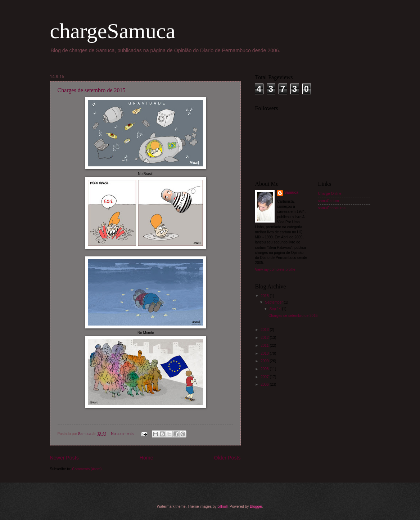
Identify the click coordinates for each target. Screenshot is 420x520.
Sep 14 (276, 309)
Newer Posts (64, 458)
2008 (265, 369)
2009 (265, 361)
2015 (265, 296)
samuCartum (329, 201)
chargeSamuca (113, 31)
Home (146, 458)
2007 (265, 377)
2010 (265, 353)
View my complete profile (275, 270)
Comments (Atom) (87, 469)
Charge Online (330, 194)
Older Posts (227, 458)
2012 (265, 338)
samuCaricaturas (332, 208)
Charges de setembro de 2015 (92, 90)
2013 (265, 330)
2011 (265, 346)
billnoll (222, 506)
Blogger (256, 506)
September (274, 302)
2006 (265, 384)
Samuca (291, 192)
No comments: (123, 434)
